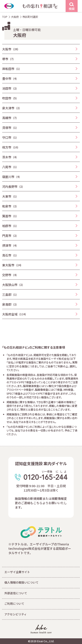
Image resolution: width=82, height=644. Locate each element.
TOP (5, 17)
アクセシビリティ (16, 614)
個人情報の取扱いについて (21, 582)
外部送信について (16, 593)
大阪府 (15, 17)
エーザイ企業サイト (17, 572)
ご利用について (14, 604)
